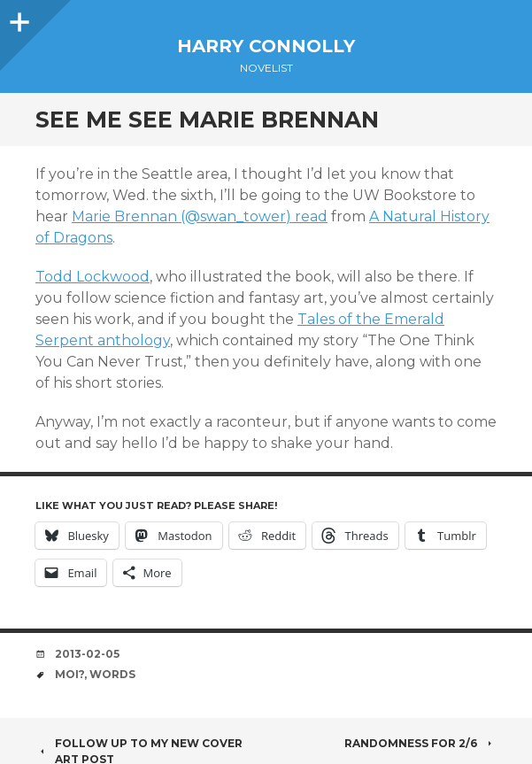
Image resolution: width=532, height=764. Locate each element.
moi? (69, 674)
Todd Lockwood (93, 277)
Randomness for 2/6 (420, 743)
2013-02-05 (87, 654)
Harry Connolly (266, 46)
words (112, 674)
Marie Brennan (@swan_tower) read (200, 216)
